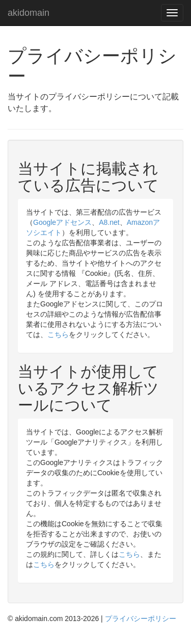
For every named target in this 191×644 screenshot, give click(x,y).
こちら (58, 334)
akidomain (29, 11)
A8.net (109, 222)
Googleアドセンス (62, 222)
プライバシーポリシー (141, 619)
